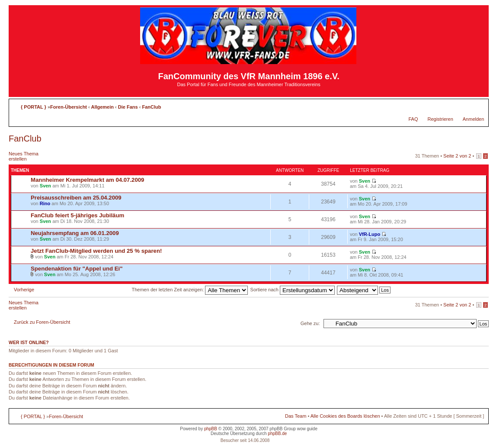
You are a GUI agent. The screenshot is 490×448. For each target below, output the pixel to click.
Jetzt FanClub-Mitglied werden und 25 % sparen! (96, 251)
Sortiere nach (293, 290)
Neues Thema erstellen (29, 156)
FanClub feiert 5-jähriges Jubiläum (77, 215)
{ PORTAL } (34, 107)
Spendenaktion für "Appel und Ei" (77, 269)
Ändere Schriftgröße (478, 105)
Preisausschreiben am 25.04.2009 (76, 198)
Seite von (457, 156)
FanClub (151, 107)
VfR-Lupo (370, 234)
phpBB (211, 429)
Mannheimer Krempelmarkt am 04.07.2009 (87, 180)
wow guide (307, 429)
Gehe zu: (310, 323)
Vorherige (24, 290)
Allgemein (102, 107)
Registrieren (440, 119)
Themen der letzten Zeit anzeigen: (190, 290)
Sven (45, 186)
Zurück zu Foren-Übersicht (42, 322)
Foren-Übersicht (69, 107)
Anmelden (474, 119)
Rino (45, 203)
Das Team (296, 416)
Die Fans (128, 107)
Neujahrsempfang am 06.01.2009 (75, 233)
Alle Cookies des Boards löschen (345, 416)
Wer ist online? (29, 342)
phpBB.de (277, 433)
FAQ (413, 119)
